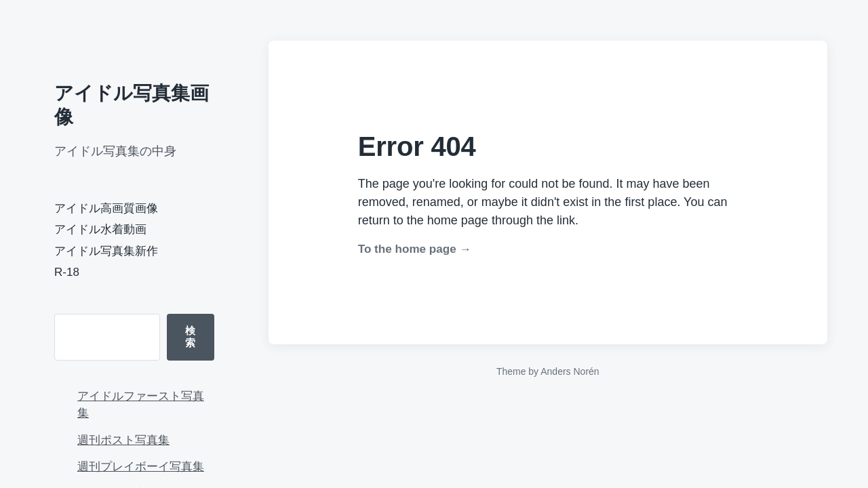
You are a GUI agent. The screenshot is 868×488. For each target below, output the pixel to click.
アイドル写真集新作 (106, 251)
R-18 (67, 272)
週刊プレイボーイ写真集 (141, 467)
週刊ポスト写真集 (123, 440)
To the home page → (415, 249)
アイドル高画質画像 (106, 208)
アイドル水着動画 (100, 229)
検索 (190, 337)
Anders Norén (570, 371)
